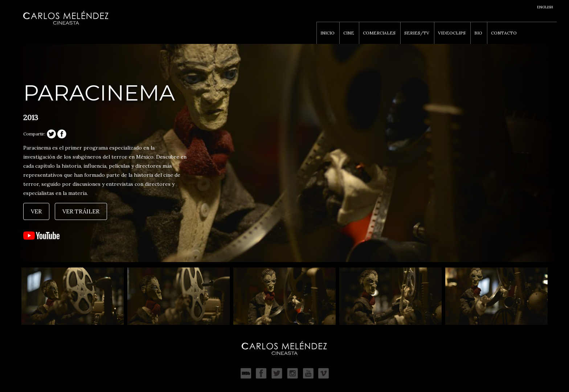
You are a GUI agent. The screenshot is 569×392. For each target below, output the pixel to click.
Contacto (504, 33)
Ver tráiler (81, 211)
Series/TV (417, 33)
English (545, 7)
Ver (36, 211)
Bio (478, 33)
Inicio (328, 33)
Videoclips (452, 33)
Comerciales (379, 33)
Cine (349, 33)
